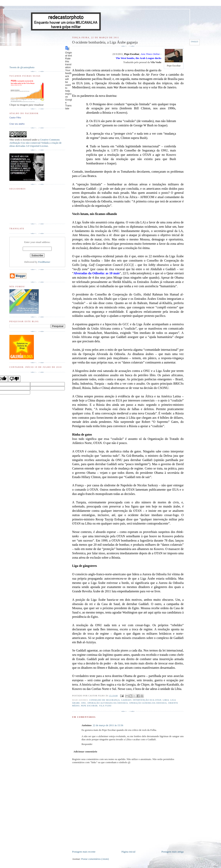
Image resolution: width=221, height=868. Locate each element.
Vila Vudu (105, 706)
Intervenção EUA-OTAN (147, 700)
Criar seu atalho (17, 124)
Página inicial (129, 852)
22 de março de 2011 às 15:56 (108, 725)
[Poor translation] (14, 379)
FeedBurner (44, 262)
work (17, 140)
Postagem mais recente (84, 852)
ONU (84, 703)
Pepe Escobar (89, 706)
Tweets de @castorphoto (22, 67)
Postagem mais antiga (173, 852)
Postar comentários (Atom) (95, 859)
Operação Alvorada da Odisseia (108, 703)
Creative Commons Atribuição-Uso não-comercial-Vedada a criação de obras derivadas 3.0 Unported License (35, 143)
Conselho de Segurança (105, 700)
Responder (87, 744)
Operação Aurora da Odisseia (148, 703)
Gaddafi (126, 700)
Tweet (194, 42)
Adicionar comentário (85, 752)
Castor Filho (15, 118)
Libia (166, 700)
